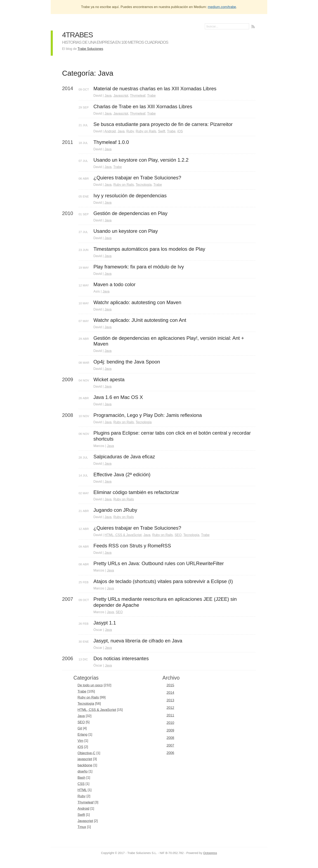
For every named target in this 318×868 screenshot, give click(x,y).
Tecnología (144, 185)
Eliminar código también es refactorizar (136, 492)
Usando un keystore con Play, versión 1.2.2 (141, 160)
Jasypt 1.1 (105, 623)
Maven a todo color (114, 284)
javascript (85, 759)
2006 (170, 753)
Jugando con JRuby (115, 510)
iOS (180, 131)
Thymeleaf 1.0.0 (111, 142)
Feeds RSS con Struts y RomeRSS (132, 546)
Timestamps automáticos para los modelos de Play (149, 249)
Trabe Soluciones (90, 49)
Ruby (130, 131)
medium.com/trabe (222, 7)
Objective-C (87, 753)
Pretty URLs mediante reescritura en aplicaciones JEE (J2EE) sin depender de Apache (166, 602)
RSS (254, 27)
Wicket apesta (109, 379)
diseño (83, 771)
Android (110, 131)
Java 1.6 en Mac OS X (118, 397)
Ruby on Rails (146, 131)
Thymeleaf (138, 96)
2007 (170, 745)
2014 (170, 693)
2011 (170, 715)
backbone (85, 765)
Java (108, 96)
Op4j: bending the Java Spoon (127, 362)
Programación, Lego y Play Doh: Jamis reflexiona (148, 415)
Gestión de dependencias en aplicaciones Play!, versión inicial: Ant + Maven (169, 341)
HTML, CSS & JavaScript (123, 535)
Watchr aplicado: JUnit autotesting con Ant (140, 320)
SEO (178, 535)
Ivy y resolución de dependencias (130, 196)
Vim (80, 741)
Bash (81, 778)
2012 (170, 708)
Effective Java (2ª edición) (122, 475)
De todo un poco (90, 685)
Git (80, 728)
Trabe (151, 96)
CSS (81, 784)
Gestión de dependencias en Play (130, 213)
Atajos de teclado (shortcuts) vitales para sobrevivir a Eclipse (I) (163, 581)
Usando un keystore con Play (126, 231)
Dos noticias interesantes (121, 658)
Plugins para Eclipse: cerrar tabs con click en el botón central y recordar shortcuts (173, 436)
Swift (162, 131)
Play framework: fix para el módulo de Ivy (139, 267)
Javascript (121, 96)
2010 (170, 723)
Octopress (210, 853)
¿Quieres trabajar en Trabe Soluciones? (137, 178)
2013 (170, 700)
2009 (170, 730)
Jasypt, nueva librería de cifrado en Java (138, 641)
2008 (170, 738)
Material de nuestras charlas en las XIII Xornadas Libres (155, 89)
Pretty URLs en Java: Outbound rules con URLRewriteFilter (159, 563)
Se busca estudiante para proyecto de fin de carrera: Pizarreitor (163, 124)
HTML (82, 790)
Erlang (82, 735)
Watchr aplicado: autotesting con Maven (137, 302)
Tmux (82, 827)
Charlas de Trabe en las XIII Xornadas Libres (143, 106)
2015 (170, 685)
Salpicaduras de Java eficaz (124, 457)
